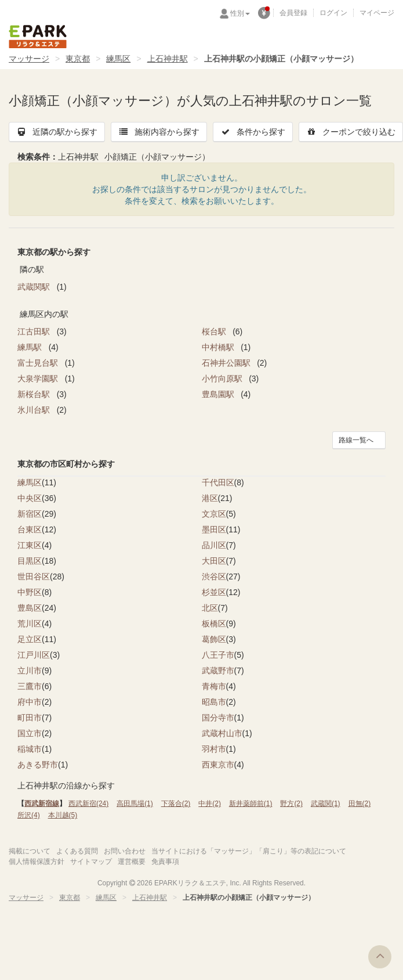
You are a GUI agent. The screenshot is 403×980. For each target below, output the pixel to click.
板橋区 (214, 624)
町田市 (30, 718)
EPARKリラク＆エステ (38, 37)
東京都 (78, 59)
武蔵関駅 (35, 287)
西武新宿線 (42, 804)
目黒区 (30, 561)
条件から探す (253, 132)
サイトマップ (91, 862)
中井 (210, 804)
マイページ (377, 13)
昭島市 (214, 702)
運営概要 (132, 862)
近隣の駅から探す (57, 132)
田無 (360, 804)
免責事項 (165, 862)
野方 (291, 804)
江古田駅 (35, 332)
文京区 (214, 514)
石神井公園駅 (227, 363)
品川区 (214, 545)
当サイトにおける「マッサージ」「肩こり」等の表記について (249, 851)
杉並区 (214, 592)
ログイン (333, 13)
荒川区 (30, 624)
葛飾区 (214, 639)
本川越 (63, 815)
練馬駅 (31, 347)
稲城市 (30, 749)
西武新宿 (88, 804)
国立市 (30, 733)
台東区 (30, 529)
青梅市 (214, 686)
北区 (210, 608)
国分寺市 (218, 718)
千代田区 (218, 482)
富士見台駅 (39, 363)
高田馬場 (135, 804)
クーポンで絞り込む (351, 132)
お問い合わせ (125, 851)
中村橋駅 (219, 347)
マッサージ (29, 59)
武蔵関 (326, 804)
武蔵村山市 (222, 733)
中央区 (30, 498)
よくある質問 (77, 851)
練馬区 (118, 59)
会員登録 (293, 13)
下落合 (176, 804)
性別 (240, 13)
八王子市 (218, 655)
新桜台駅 (35, 394)
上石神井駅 (168, 59)
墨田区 (214, 529)
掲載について (30, 851)
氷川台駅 (35, 410)
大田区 (214, 561)
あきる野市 (38, 765)
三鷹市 (30, 686)
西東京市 (218, 765)
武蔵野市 (218, 671)
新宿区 (30, 514)
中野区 (30, 592)
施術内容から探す (159, 132)
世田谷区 (34, 577)
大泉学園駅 (39, 379)
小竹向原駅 (223, 379)
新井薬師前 (251, 804)
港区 (210, 498)
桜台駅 (215, 332)
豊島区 (30, 608)
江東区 (30, 545)
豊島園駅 (219, 394)
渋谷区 (214, 577)
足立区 (30, 639)
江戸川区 (34, 655)
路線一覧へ (356, 440)
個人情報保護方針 (37, 862)
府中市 (30, 702)
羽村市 (214, 749)
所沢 (29, 815)
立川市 (30, 671)
